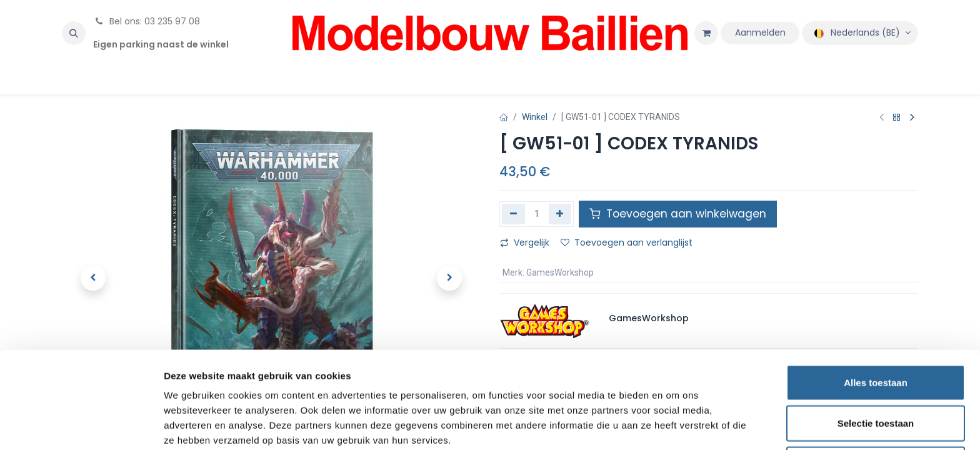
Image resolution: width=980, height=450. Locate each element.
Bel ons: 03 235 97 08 (147, 21)
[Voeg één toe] (560, 214)
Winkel (535, 117)
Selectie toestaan (876, 368)
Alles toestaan (876, 327)
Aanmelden (760, 32)
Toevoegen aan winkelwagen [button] (678, 214)
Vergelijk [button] (525, 242)
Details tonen (675, 425)
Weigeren (875, 409)
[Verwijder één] (513, 214)
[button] (74, 33)
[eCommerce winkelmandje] (706, 33)
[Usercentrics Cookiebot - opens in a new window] (81, 426)
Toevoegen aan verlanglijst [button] (627, 242)
